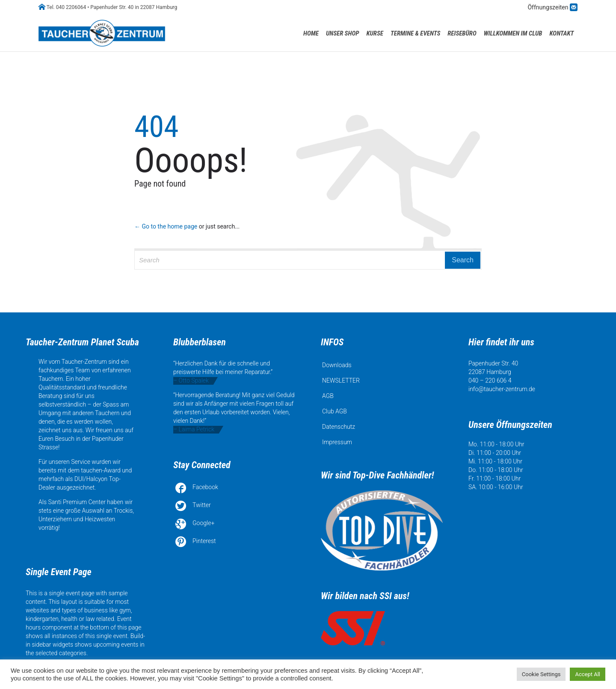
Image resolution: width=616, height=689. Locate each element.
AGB (328, 396)
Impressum (337, 442)
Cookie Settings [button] (541, 674)
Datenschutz (339, 427)
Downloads (337, 365)
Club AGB (335, 411)
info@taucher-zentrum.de (502, 389)
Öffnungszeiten (549, 7)
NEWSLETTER (341, 380)
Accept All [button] (588, 674)
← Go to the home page (166, 226)
